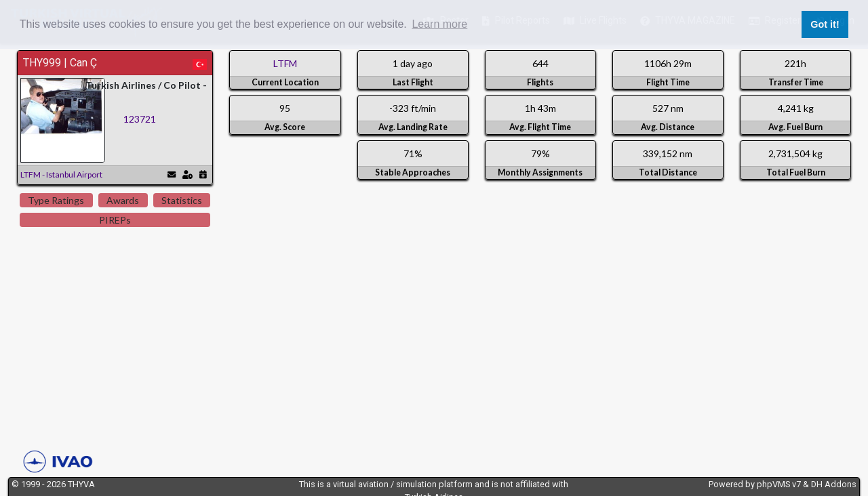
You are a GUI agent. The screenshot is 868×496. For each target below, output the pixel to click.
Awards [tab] (123, 200)
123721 (140, 119)
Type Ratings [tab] (56, 200)
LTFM (285, 63)
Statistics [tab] (182, 200)
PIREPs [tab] (115, 220)
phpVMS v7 (779, 484)
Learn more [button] (439, 24)
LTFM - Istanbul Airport (61, 174)
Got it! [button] (825, 24)
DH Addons (834, 484)
